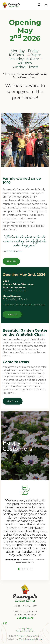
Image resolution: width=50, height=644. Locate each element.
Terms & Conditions (25, 631)
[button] (11, 261)
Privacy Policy (25, 628)
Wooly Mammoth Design (31, 639)
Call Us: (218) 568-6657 (25, 606)
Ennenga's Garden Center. (29, 636)
